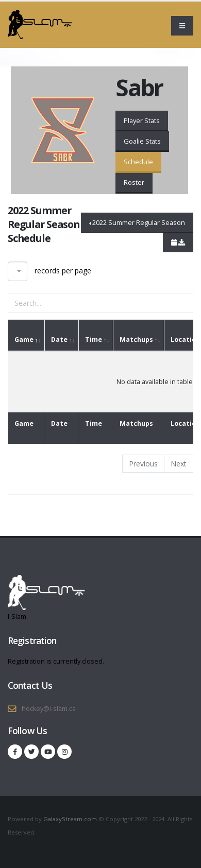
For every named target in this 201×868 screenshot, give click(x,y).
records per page (49, 272)
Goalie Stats (142, 141)
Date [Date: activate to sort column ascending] (59, 340)
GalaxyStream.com (71, 819)
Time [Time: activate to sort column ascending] (94, 340)
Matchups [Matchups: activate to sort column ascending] (136, 340)
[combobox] (18, 272)
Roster (134, 182)
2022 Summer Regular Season (139, 222)
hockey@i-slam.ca (49, 709)
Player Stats (142, 120)
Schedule (138, 162)
